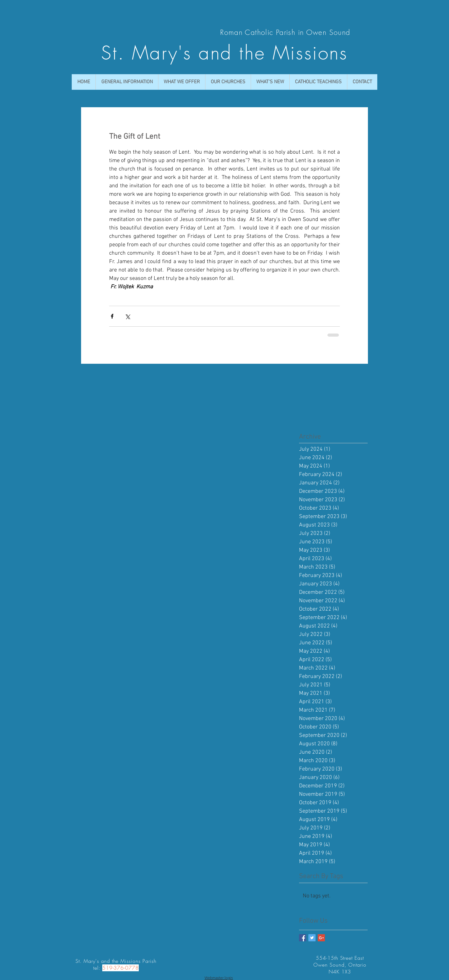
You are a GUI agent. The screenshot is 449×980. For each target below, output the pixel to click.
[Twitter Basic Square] (312, 938)
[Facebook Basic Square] (303, 938)
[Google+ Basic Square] (321, 938)
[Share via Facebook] (112, 316)
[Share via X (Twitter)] (127, 316)
